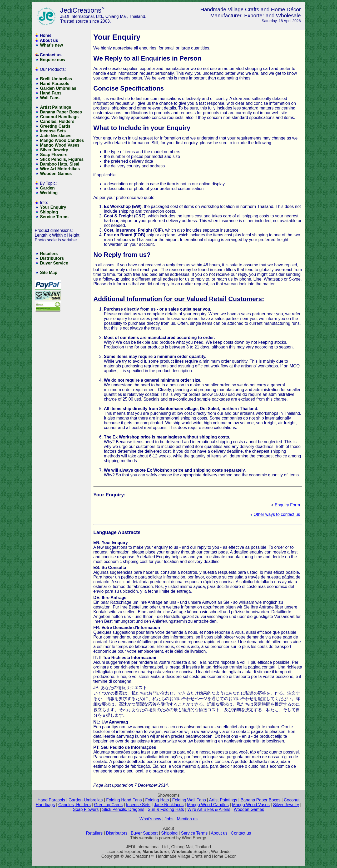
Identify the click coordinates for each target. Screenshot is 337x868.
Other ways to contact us (277, 514)
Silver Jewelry (54, 150)
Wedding (49, 193)
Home (46, 35)
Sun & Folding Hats (166, 809)
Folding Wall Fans (189, 800)
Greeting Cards (55, 126)
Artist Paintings (56, 107)
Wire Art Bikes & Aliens (209, 809)
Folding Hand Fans (124, 800)
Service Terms (54, 217)
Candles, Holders (57, 121)
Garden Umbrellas (58, 88)
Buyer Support (144, 833)
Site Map (49, 273)
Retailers (49, 254)
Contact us (51, 55)
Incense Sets (53, 131)
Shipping (49, 212)
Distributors (52, 258)
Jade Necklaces (56, 136)
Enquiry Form (287, 505)
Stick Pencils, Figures (62, 159)
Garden (47, 188)
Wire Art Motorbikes (60, 169)
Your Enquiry (53, 207)
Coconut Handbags (59, 117)
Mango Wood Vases (60, 145)
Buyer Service (54, 263)
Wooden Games (56, 174)
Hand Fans (51, 93)
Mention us (187, 819)
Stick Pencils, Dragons (123, 809)
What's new (51, 45)
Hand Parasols (55, 84)
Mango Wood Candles (62, 140)
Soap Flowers (54, 155)
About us (49, 40)
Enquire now (53, 60)
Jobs (169, 819)
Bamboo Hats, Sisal (60, 164)
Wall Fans (50, 98)
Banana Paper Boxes (61, 112)
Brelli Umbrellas (56, 79)
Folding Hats (157, 800)
